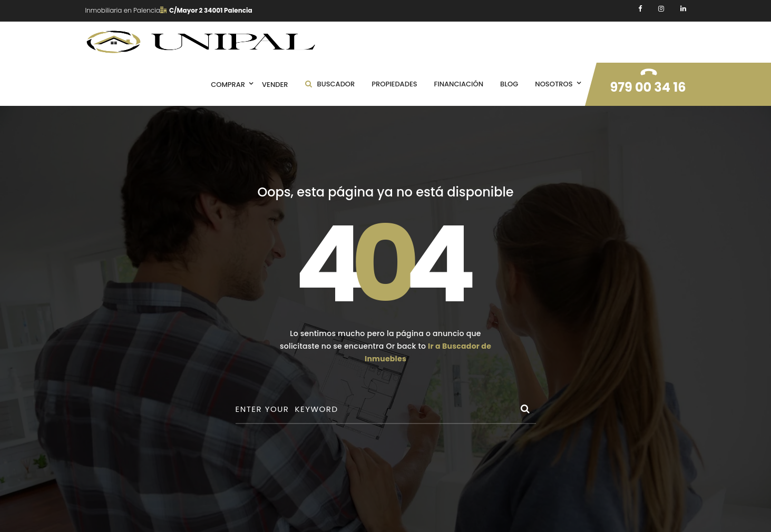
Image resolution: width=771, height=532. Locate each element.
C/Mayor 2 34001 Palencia (206, 10)
